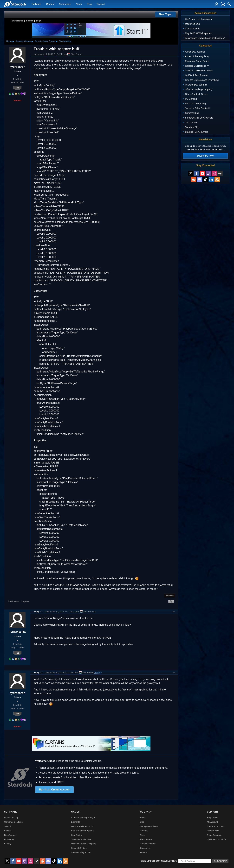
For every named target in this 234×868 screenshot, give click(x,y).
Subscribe (220, 861)
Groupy (8, 844)
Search (29, 21)
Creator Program (148, 844)
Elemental (76, 822)
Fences (8, 831)
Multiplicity (9, 839)
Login (39, 21)
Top (174, 612)
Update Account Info (216, 839)
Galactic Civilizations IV (82, 826)
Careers (144, 831)
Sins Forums (75, 54)
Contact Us (145, 848)
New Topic (166, 14)
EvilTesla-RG (17, 632)
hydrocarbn (17, 67)
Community (65, 4)
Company (146, 812)
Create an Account (216, 826)
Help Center (213, 818)
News (79, 4)
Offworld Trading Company (84, 844)
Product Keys (213, 831)
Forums (144, 852)
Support (101, 4)
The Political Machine (81, 839)
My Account (212, 822)
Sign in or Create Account (54, 790)
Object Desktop (11, 818)
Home (9, 41)
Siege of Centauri (79, 848)
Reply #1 (38, 612)
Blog (89, 4)
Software (36, 4)
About (143, 818)
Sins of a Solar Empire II (82, 831)
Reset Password (215, 835)
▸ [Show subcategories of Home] (13, 41)
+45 (17, 88)
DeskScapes (10, 835)
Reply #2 (38, 673)
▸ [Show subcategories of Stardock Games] (32, 41)
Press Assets (146, 839)
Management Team (149, 826)
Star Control (77, 835)
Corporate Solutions (13, 822)
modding (170, 595)
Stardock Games (23, 41)
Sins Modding (65, 41)
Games (50, 4)
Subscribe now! (205, 156)
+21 (17, 653)
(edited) (98, 673)
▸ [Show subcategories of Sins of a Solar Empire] (57, 41)
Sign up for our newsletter (158, 861)
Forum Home (17, 21)
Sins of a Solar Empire (45, 41)
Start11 (8, 826)
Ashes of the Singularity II (83, 818)
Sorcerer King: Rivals (81, 852)
